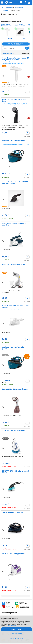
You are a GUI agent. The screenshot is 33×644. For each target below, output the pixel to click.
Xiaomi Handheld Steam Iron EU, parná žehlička (15, 307)
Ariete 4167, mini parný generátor (14, 264)
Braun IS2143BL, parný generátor (13, 430)
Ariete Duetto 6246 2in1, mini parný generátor (14, 224)
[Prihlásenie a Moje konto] (25, 3)
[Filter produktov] (16, 44)
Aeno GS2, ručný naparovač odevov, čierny (14, 100)
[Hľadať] (21, 2)
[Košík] (29, 2)
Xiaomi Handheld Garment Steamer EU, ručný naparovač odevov (7, 26)
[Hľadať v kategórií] (27, 48)
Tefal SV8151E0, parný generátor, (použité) (13, 348)
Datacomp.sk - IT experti (9, 3)
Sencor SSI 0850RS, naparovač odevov (15, 389)
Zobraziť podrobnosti (11, 625)
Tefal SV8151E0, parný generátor (13, 141)
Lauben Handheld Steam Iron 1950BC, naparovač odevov (20, 26)
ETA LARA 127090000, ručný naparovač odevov (16, 472)
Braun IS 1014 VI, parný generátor (14, 554)
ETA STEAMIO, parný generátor (13, 512)
